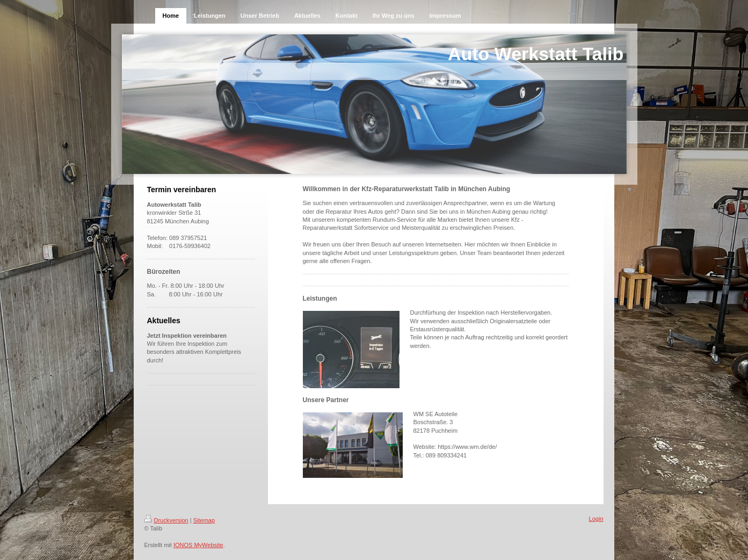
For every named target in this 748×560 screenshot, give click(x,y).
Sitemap (204, 520)
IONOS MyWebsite (198, 545)
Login (596, 519)
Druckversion (166, 520)
